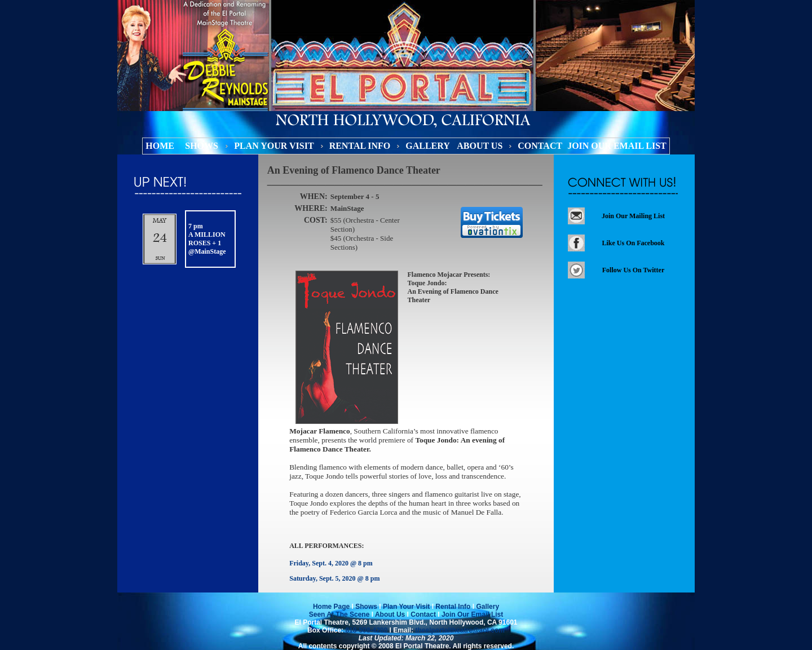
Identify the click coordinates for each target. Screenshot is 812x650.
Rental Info (453, 607)
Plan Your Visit (406, 607)
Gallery (487, 607)
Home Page (331, 607)
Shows (366, 607)
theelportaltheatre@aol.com (459, 630)
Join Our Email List (472, 614)
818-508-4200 (366, 630)
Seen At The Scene (339, 614)
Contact (423, 614)
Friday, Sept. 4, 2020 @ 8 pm (331, 563)
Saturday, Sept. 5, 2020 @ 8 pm (334, 578)
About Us (390, 614)
